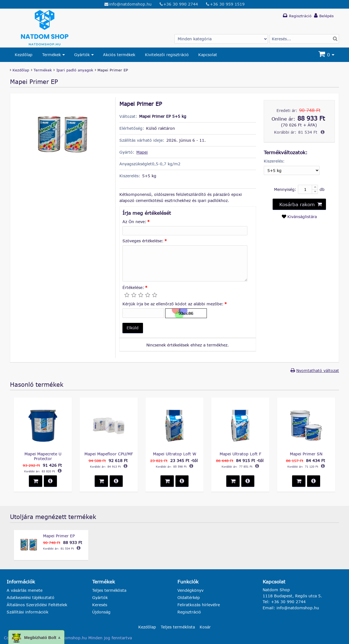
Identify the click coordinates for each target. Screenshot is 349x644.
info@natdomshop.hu (130, 4)
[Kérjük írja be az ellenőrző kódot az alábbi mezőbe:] (143, 313)
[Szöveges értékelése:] (185, 263)
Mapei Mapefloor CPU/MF (109, 454)
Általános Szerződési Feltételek (37, 605)
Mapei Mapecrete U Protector (43, 456)
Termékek (52, 55)
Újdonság (101, 612)
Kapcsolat (208, 55)
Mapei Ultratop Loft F (240, 454)
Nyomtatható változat (318, 370)
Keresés (100, 605)
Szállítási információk (27, 612)
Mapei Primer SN (306, 454)
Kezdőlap (24, 55)
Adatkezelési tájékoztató (31, 597)
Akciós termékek (119, 55)
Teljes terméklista (109, 590)
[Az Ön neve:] (185, 231)
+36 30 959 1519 (227, 4)
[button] (133, 328)
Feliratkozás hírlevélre (199, 605)
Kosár (205, 627)
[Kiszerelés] (292, 171)
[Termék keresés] (304, 39)
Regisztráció (189, 612)
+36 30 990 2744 (181, 4)
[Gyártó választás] (221, 39)
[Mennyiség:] (308, 189)
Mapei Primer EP (59, 536)
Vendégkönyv (190, 590)
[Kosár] (327, 55)
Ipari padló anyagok (75, 70)
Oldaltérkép (189, 597)
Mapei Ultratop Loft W (175, 454)
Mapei (142, 152)
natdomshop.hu (71, 638)
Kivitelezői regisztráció (167, 55)
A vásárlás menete (25, 590)
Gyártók (82, 55)
